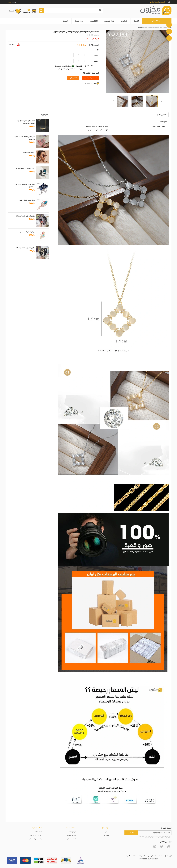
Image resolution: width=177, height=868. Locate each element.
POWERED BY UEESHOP (149, 859)
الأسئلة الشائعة (38, 832)
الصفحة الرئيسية (163, 27)
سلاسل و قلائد (148, 27)
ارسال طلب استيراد (90, 39)
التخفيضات (94, 21)
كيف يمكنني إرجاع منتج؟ (36, 835)
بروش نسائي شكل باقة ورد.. (27, 200)
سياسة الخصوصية (71, 835)
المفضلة (12, 11)
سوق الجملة (79, 21)
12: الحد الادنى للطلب (91, 73)
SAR (91, 45)
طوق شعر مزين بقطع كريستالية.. (25, 216)
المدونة (65, 21)
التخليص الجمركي (71, 839)
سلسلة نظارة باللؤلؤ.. (29, 153)
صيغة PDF (14, 44)
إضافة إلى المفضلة (91, 84)
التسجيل (163, 2)
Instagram (154, 847)
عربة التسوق (26, 11)
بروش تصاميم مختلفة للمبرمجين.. (25, 168)
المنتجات (124, 21)
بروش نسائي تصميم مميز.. (27, 232)
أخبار (134, 856)
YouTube (169, 847)
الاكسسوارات (156, 27)
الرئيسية (137, 21)
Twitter (162, 847)
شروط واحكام (72, 832)
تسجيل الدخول (155, 2)
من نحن (107, 832)
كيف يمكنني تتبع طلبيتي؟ (35, 839)
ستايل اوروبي (141, 27)
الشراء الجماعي (109, 21)
